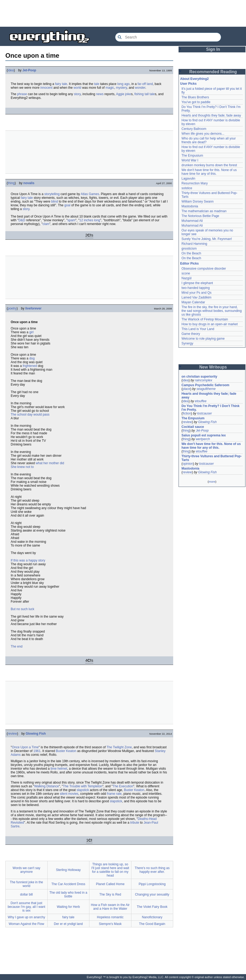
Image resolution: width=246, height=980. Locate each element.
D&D (22, 220)
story (77, 94)
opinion (188, 464)
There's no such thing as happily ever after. (152, 870)
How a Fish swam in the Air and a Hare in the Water (110, 907)
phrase (22, 94)
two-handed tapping (196, 288)
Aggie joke (123, 94)
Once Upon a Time (25, 747)
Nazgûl (186, 278)
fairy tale (61, 84)
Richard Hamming (194, 244)
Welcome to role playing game (203, 339)
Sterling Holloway (68, 870)
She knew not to (22, 467)
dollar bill (26, 894)
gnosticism (189, 249)
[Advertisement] (123, 13)
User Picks (188, 84)
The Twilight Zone (119, 747)
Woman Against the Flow (26, 924)
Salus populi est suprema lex (204, 435)
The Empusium (192, 156)
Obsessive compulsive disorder (204, 269)
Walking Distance (47, 786)
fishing (139, 94)
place (186, 389)
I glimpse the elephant (197, 283)
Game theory (191, 334)
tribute (135, 823)
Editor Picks (189, 264)
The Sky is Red (110, 894)
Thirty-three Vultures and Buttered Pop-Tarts (212, 458)
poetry (12, 308)
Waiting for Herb (68, 907)
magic (110, 88)
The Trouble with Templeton (83, 786)
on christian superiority (199, 377)
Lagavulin (188, 179)
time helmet (59, 769)
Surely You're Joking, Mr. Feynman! (207, 239)
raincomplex (204, 380)
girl (31, 332)
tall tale (150, 94)
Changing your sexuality (152, 894)
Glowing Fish (36, 734)
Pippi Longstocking (152, 884)
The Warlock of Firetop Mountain (205, 319)
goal (67, 205)
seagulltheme (206, 389)
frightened (30, 366)
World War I (190, 160)
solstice (187, 188)
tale (97, 84)
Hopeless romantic (110, 917)
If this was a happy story (28, 560)
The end (17, 646)
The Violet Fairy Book (152, 907)
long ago (123, 84)
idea (11, 70)
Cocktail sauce (193, 427)
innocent (46, 88)
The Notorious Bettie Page (200, 216)
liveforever (33, 308)
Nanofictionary (152, 917)
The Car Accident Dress (68, 884)
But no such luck (22, 609)
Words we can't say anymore (26, 870)
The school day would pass (30, 415)
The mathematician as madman (204, 211)
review (12, 734)
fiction (187, 413)
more (212, 482)
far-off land (145, 84)
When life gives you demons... (203, 134)
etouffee (201, 401)
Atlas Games (90, 194)
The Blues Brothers (195, 97)
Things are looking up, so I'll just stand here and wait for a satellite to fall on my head (110, 870)
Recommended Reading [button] (213, 72)
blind (54, 202)
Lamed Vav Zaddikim (196, 297)
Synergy (187, 343)
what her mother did (50, 463)
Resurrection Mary (195, 183)
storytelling (52, 194)
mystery (121, 88)
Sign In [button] (213, 49)
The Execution (123, 786)
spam (71, 220)
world (77, 88)
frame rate (114, 794)
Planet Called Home (110, 884)
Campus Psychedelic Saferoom (205, 385)
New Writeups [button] (213, 367)
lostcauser (205, 413)
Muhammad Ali (192, 221)
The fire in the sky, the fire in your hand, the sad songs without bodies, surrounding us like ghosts (212, 311)
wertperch (203, 439)
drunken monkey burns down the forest (209, 165)
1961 (37, 751)
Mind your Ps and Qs (196, 293)
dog (32, 358)
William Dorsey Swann (198, 202)
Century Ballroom (194, 129)
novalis (29, 183)
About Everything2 (194, 79)
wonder (140, 88)
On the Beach (191, 253)
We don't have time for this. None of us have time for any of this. (210, 172)
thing (11, 183)
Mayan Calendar (193, 302)
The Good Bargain (152, 924)
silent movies (69, 794)
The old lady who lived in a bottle (68, 894)
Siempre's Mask (110, 924)
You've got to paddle (196, 102)
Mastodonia (190, 206)
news (100, 94)
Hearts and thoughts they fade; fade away (211, 115)
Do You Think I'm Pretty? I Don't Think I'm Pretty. (211, 408)
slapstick (83, 790)
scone (186, 273)
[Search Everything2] (168, 37)
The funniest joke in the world (27, 884)
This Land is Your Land (198, 329)
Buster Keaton (66, 751)
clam (46, 224)
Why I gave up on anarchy (26, 917)
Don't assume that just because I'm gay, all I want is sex (27, 907)
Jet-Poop (29, 70)
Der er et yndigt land (68, 924)
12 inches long (90, 220)
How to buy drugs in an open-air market (210, 324)
